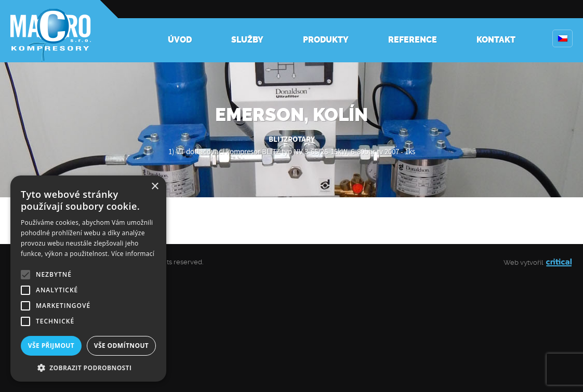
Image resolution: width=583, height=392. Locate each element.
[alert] (88, 279)
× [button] (155, 187)
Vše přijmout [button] (51, 346)
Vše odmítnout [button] (121, 346)
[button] (88, 367)
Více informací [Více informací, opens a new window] (133, 254)
